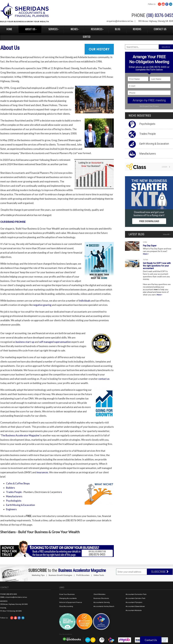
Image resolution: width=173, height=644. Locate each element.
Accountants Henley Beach (104, 606)
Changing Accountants (68, 598)
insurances (42, 472)
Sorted (87, 37)
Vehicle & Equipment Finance (71, 602)
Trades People (14, 492)
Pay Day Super (150, 246)
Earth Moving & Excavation (20, 505)
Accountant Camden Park (135, 598)
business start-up (25, 342)
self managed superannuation (55, 342)
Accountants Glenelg (102, 602)
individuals (85, 301)
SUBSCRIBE (160, 572)
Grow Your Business (67, 594)
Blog (118, 29)
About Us (30, 29)
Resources (97, 29)
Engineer (11, 509)
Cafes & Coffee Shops (18, 483)
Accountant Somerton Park (136, 594)
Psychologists (14, 501)
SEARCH (166, 47)
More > (146, 254)
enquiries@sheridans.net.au (120, 21)
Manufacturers (14, 496)
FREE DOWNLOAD (149, 221)
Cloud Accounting (66, 606)
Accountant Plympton (134, 602)
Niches (74, 29)
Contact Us (160, 29)
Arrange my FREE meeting (149, 100)
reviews (137, 29)
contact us (104, 379)
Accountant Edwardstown (135, 606)
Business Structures (101, 598)
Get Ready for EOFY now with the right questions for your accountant (157, 266)
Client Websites (99, 594)
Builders (10, 488)
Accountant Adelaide (134, 610)
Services (53, 29)
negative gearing (43, 305)
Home (9, 29)
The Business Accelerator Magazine (20, 435)
